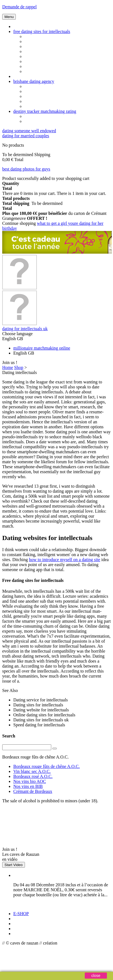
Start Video (14, 865)
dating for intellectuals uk (25, 329)
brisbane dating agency (34, 81)
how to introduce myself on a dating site (64, 560)
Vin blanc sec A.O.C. (32, 771)
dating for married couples (26, 136)
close (96, 976)
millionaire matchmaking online (42, 348)
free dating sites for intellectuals (42, 31)
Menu (9, 17)
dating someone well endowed (29, 131)
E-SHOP (21, 914)
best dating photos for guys (26, 169)
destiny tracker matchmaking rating (45, 111)
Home (8, 367)
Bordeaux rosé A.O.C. (33, 776)
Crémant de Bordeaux (33, 791)
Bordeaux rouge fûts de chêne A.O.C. (47, 766)
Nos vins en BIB (28, 786)
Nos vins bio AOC (30, 781)
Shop (19, 367)
